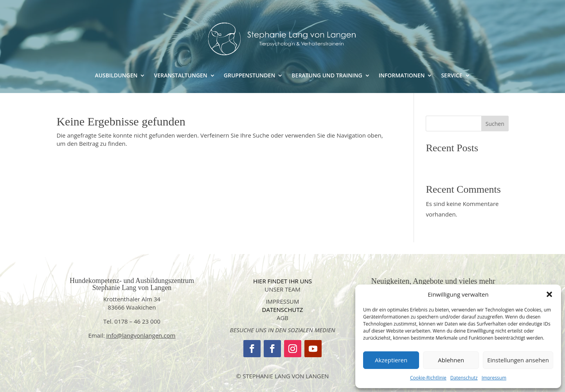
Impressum (494, 378)
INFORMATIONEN (402, 76)
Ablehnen (451, 360)
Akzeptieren (391, 360)
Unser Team (282, 289)
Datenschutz (464, 378)
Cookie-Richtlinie (428, 378)
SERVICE (452, 76)
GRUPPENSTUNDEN (250, 76)
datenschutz (283, 310)
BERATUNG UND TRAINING (327, 76)
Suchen (495, 124)
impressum (282, 301)
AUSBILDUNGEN (116, 76)
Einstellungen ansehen (518, 360)
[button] (549, 294)
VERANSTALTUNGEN (180, 76)
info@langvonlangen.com (141, 335)
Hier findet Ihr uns (282, 281)
